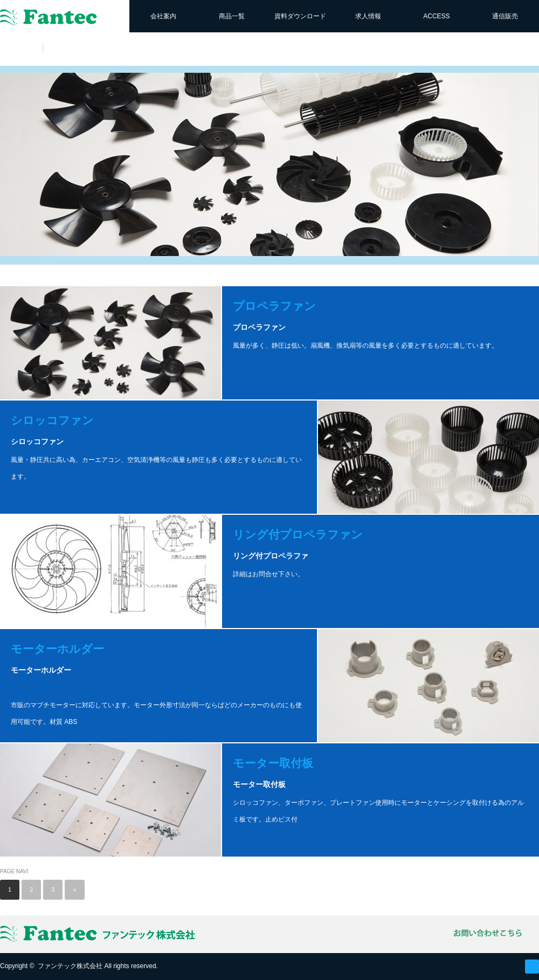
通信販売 (505, 16)
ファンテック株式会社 (70, 966)
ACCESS (436, 16)
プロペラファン (274, 306)
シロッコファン (52, 420)
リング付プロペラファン (298, 534)
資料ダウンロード (300, 16)
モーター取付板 (273, 763)
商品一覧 (232, 16)
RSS (532, 967)
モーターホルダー (57, 649)
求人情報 (368, 16)
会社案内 (163, 16)
